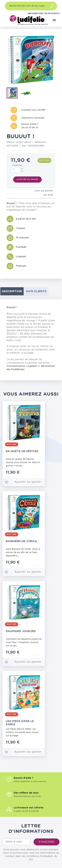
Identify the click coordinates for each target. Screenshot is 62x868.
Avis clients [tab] (36, 291)
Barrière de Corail (22, 541)
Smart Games (24, 142)
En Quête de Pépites (22, 451)
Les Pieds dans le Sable (20, 723)
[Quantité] (17, 170)
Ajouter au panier (27, 179)
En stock (44, 160)
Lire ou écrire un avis (44, 193)
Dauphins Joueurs (21, 631)
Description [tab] (12, 291)
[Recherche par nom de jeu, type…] (31, 6)
